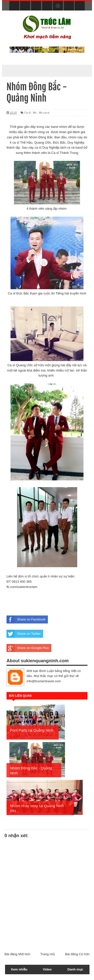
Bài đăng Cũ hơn (77, 954)
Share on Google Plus (28, 648)
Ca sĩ (28, 113)
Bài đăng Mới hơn (17, 954)
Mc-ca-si (44, 113)
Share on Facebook (26, 619)
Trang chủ (48, 954)
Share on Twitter (24, 634)
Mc (35, 113)
